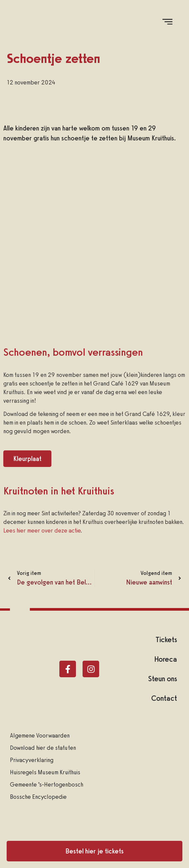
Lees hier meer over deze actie (42, 531)
